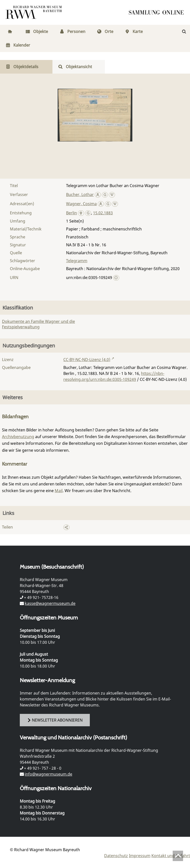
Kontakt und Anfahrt (171, 856)
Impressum (140, 856)
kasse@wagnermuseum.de (50, 603)
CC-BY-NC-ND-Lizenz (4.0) (87, 360)
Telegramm (77, 261)
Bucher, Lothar (80, 195)
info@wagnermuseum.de (48, 774)
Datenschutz (116, 856)
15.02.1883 (103, 213)
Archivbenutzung (18, 437)
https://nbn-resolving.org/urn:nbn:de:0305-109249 (114, 376)
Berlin (71, 213)
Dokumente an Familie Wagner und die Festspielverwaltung (38, 324)
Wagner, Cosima (81, 204)
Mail (59, 491)
